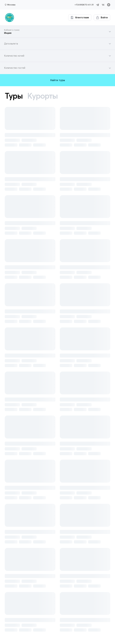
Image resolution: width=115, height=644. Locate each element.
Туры (14, 96)
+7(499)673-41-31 (84, 5)
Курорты (43, 96)
